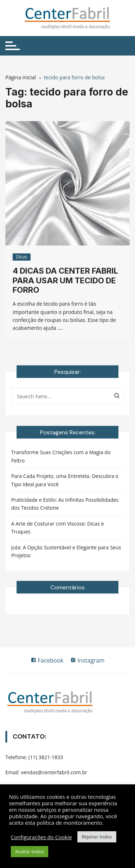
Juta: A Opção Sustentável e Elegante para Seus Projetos (66, 551)
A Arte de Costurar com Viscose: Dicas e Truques (58, 528)
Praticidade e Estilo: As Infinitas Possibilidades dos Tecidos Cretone (65, 504)
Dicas (22, 257)
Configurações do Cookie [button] (41, 837)
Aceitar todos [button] (30, 851)
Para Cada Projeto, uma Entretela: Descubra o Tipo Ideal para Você (65, 480)
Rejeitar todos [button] (97, 837)
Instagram (87, 660)
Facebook (47, 660)
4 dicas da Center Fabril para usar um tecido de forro (65, 280)
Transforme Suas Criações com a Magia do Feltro (61, 456)
